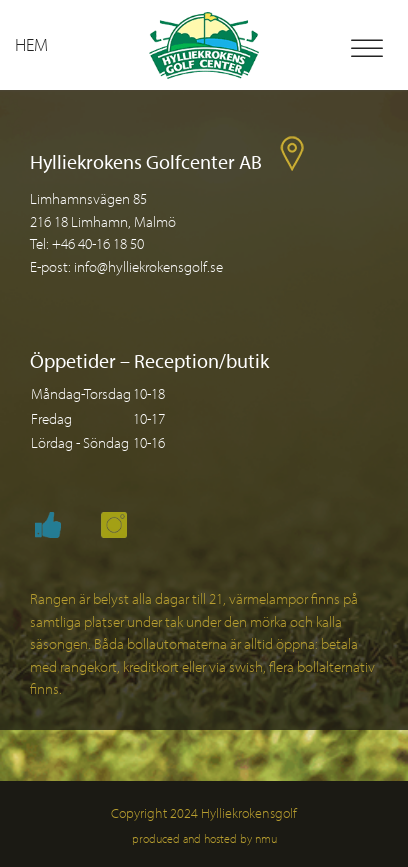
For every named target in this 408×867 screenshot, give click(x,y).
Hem (31, 44)
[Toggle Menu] (367, 48)
